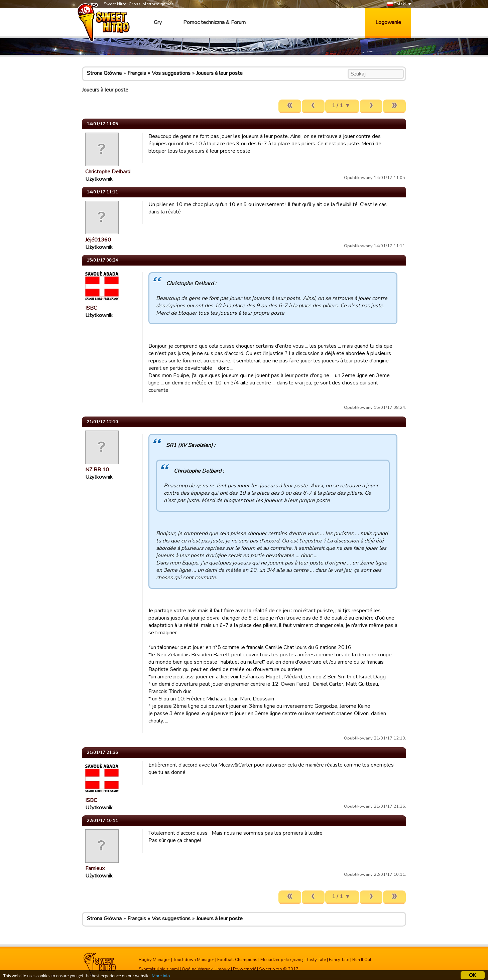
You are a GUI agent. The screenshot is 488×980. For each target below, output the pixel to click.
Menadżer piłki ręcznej (282, 960)
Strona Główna (104, 73)
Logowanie (388, 22)
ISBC (91, 308)
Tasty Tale (316, 960)
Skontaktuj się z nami (159, 969)
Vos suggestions (171, 73)
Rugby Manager (154, 960)
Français (137, 73)
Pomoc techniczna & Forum (214, 22)
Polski (397, 4)
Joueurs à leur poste (219, 73)
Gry (158, 22)
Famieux (95, 868)
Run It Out (362, 960)
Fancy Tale (339, 960)
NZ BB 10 (97, 470)
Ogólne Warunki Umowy (206, 969)
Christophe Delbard (108, 172)
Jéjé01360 (98, 240)
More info (161, 976)
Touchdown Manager (194, 960)
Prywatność (245, 969)
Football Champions (237, 960)
